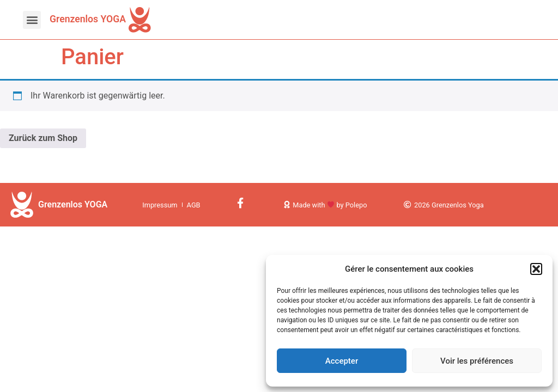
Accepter (342, 361)
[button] (536, 269)
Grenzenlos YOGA (88, 19)
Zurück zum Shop (43, 138)
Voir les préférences (477, 361)
